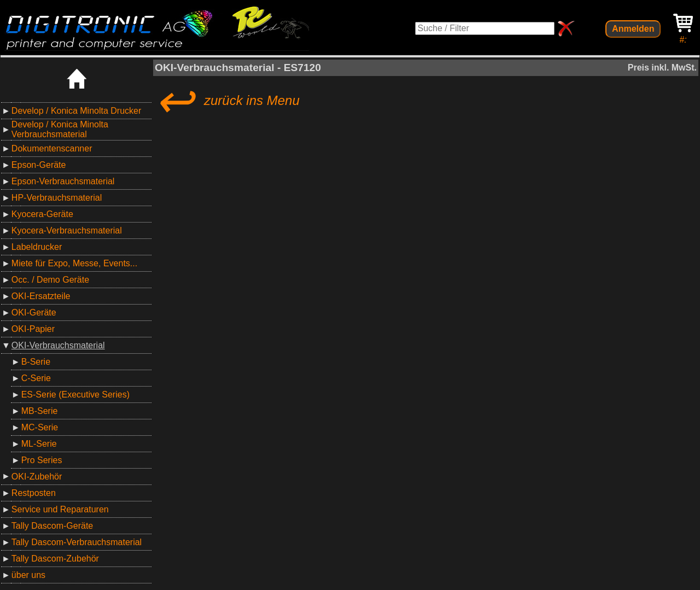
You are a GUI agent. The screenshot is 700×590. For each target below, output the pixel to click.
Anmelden (633, 29)
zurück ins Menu (227, 101)
